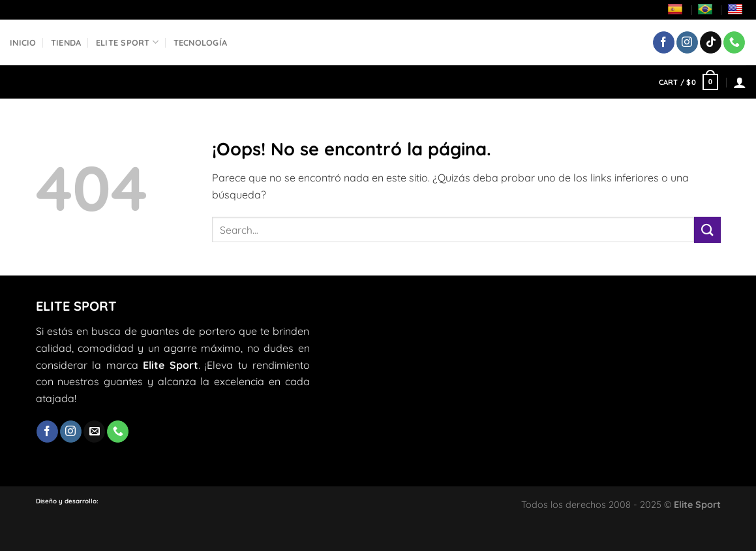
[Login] (740, 82)
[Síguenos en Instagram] (687, 42)
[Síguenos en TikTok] (711, 42)
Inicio (23, 42)
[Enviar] (707, 229)
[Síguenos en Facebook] (664, 42)
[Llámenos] (734, 42)
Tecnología (201, 42)
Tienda (66, 42)
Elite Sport (127, 42)
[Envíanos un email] (94, 432)
